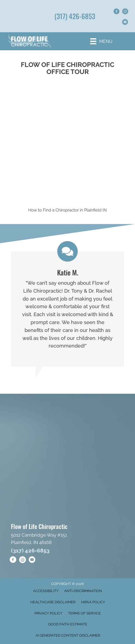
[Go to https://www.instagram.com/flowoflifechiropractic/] (125, 12)
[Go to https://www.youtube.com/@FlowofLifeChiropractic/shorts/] (125, 23)
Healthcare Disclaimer (53, 602)
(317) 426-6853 (75, 16)
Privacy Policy (48, 613)
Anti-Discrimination (83, 591)
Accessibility (46, 591)
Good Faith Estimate (68, 624)
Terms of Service (84, 613)
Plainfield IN (96, 210)
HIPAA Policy (93, 602)
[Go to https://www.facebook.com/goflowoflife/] (116, 12)
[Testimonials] (67, 309)
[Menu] (101, 41)
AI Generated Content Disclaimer (68, 635)
